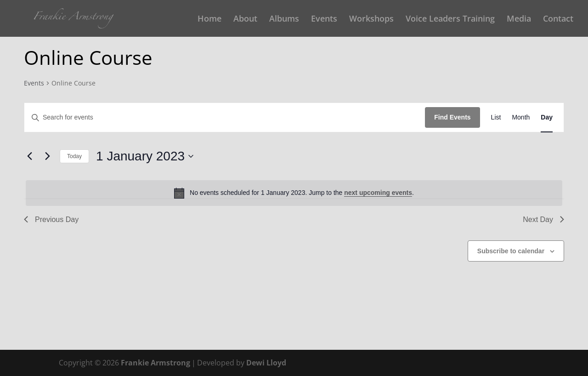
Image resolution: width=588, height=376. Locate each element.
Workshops (371, 20)
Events (324, 20)
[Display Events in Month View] (521, 117)
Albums (284, 20)
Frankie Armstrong (155, 363)
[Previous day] (29, 156)
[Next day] (47, 156)
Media (519, 20)
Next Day (543, 219)
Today (74, 156)
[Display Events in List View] (496, 117)
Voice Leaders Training (450, 20)
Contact (558, 20)
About (245, 20)
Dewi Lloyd (266, 363)
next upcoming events (378, 193)
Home (209, 20)
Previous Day (51, 219)
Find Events (452, 117)
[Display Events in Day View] (547, 117)
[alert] (294, 193)
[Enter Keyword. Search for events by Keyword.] (225, 117)
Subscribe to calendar (511, 251)
